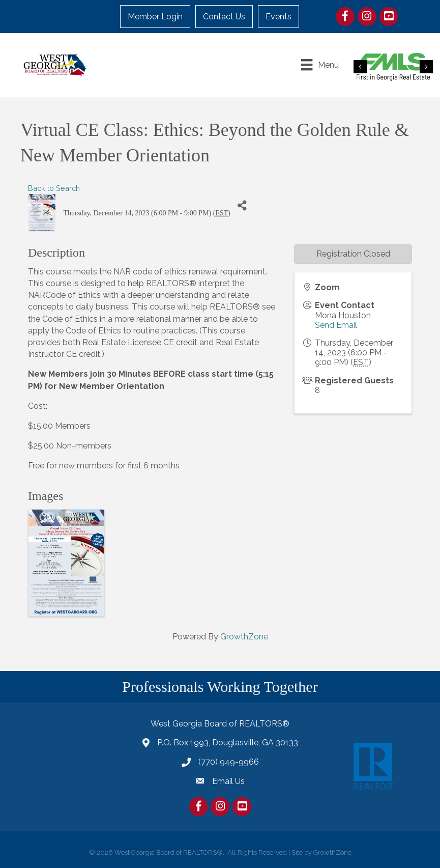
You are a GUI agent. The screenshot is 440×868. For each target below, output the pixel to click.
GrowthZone (244, 637)
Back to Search (54, 188)
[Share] (242, 205)
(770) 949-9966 (229, 762)
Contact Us (224, 17)
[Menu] (320, 65)
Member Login (155, 17)
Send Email (336, 325)
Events (278, 17)
